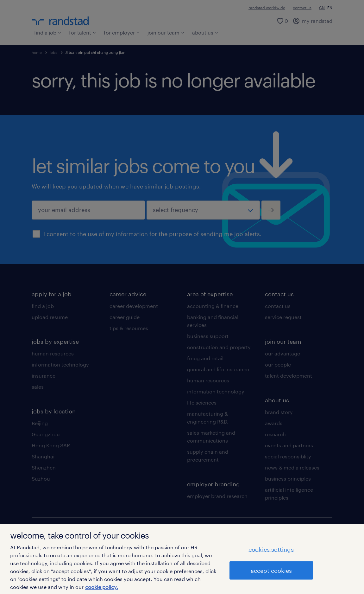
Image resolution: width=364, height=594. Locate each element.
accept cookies (271, 571)
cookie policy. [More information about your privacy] (102, 587)
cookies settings (271, 549)
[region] (182, 559)
